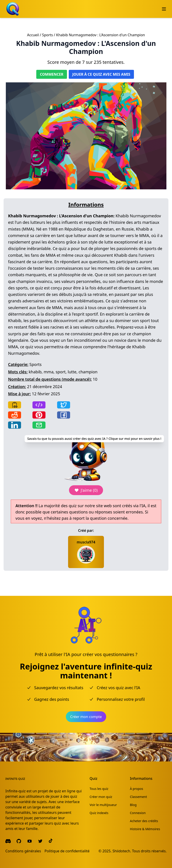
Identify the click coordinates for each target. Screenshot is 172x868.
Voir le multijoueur (103, 805)
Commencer (52, 74)
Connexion (138, 813)
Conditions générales (23, 851)
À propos (137, 789)
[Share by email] (39, 425)
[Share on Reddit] (15, 415)
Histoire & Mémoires (145, 829)
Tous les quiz (99, 789)
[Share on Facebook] (64, 415)
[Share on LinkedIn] (15, 425)
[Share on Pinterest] (39, 415)
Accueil (33, 35)
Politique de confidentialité (67, 851)
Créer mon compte (86, 717)
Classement (138, 797)
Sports (47, 35)
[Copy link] (15, 405)
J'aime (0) (86, 490)
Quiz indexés (99, 813)
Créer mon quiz (101, 797)
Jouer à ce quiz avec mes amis (101, 74)
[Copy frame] (39, 405)
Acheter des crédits (144, 821)
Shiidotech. (122, 851)
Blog (133, 805)
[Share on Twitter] (64, 405)
